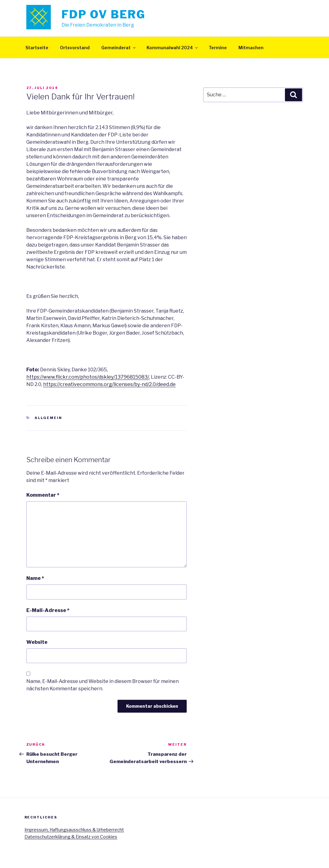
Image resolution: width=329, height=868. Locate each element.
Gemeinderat (119, 48)
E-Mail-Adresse (48, 610)
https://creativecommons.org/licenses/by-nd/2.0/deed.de (109, 384)
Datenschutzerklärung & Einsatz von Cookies (71, 837)
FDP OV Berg (104, 14)
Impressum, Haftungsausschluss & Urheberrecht (74, 830)
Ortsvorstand (75, 48)
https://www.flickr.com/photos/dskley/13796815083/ (88, 377)
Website (37, 642)
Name (35, 578)
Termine (218, 48)
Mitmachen (251, 48)
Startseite (37, 48)
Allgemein (48, 418)
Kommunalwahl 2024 (173, 48)
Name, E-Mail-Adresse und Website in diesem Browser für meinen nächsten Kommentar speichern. (103, 685)
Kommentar (43, 495)
